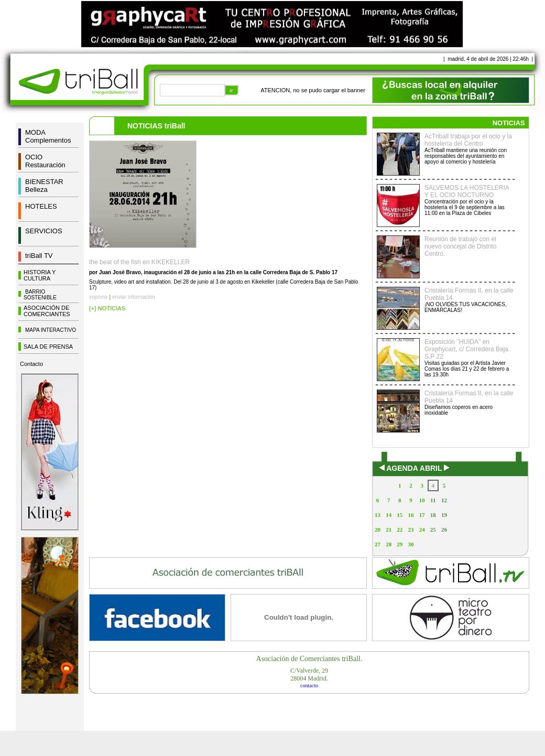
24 (422, 530)
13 (378, 515)
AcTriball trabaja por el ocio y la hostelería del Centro (468, 140)
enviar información (134, 297)
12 (444, 500)
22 (400, 530)
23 (411, 530)
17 (422, 515)
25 (433, 530)
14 (389, 515)
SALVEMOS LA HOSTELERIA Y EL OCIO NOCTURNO (467, 191)
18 (433, 515)
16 (411, 515)
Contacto (31, 364)
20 (378, 530)
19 (444, 515)
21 (389, 530)
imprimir (99, 297)
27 (378, 544)
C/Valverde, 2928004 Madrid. (309, 674)
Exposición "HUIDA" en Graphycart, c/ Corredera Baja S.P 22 (466, 349)
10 (422, 500)
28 (389, 544)
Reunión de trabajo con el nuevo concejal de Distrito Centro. (460, 246)
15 (400, 515)
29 (400, 544)
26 (444, 530)
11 (433, 500)
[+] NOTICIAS (107, 308)
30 (411, 544)
